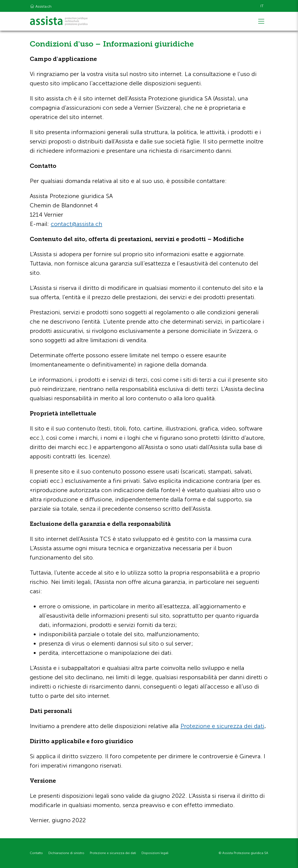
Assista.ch (41, 6)
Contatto (36, 853)
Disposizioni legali (155, 853)
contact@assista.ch (77, 224)
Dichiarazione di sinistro (66, 853)
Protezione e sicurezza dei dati (222, 726)
